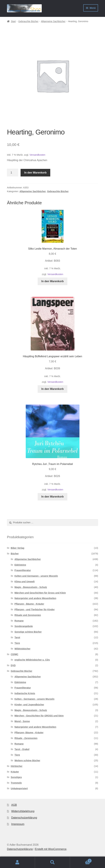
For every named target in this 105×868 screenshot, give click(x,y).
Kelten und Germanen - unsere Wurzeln (36, 576)
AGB (14, 805)
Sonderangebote (24, 626)
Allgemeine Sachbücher (53, 21)
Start (13, 21)
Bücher (15, 554)
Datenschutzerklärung (24, 818)
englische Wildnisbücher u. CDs (32, 660)
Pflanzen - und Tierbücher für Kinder (35, 609)
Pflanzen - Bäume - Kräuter (29, 604)
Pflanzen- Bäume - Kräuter (29, 733)
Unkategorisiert (19, 788)
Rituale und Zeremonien (28, 615)
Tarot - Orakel (22, 749)
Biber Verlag (18, 548)
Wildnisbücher (22, 649)
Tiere (17, 643)
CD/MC (15, 654)
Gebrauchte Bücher (28, 21)
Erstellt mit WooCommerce (51, 849)
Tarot (17, 637)
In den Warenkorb (35, 173)
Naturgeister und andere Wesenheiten (35, 598)
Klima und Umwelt (24, 582)
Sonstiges (16, 777)
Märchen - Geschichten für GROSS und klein (39, 716)
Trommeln (16, 783)
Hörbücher (17, 766)
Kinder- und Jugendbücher (29, 705)
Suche (52, 862)
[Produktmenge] (13, 173)
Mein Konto (17, 862)
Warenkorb (81, 860)
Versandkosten (37, 155)
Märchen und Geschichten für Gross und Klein (40, 593)
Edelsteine (20, 565)
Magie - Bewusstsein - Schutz (31, 587)
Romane (19, 621)
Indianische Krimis (25, 693)
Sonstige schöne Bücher (28, 632)
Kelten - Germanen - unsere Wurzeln (34, 699)
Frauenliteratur (23, 570)
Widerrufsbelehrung (23, 811)
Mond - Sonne (22, 721)
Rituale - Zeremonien (26, 738)
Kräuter (15, 772)
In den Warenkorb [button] (52, 281)
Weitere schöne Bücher (27, 760)
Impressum (18, 824)
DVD (13, 665)
